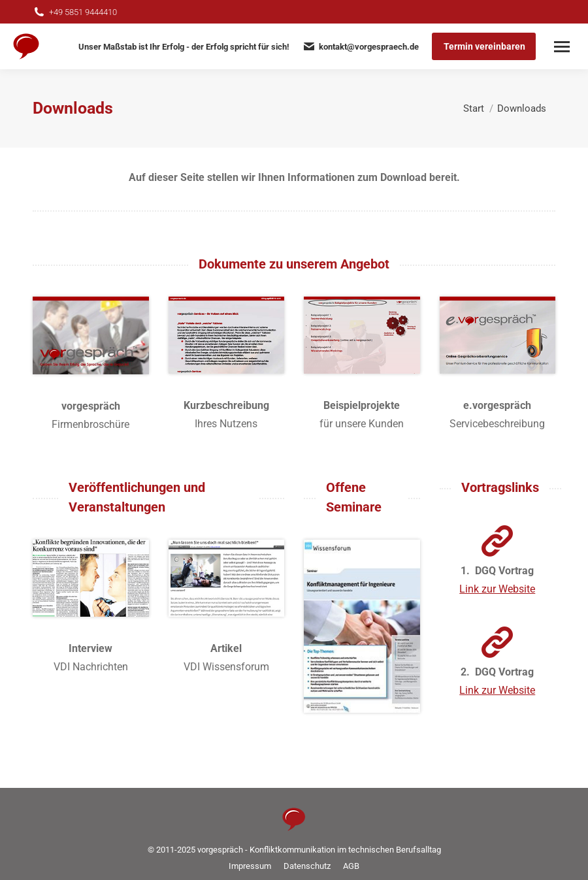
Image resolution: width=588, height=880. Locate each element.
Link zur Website (497, 589)
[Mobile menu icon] (562, 47)
